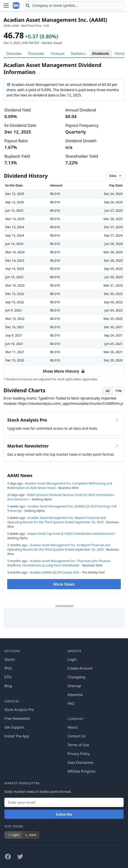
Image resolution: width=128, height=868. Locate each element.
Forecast (58, 54)
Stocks (10, 659)
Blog (8, 686)
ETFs (8, 677)
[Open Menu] (6, 6)
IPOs (8, 668)
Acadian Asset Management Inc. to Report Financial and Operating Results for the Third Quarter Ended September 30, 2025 (59, 547)
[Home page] (16, 6)
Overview (14, 54)
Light (13, 835)
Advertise (75, 695)
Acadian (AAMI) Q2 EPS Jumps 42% (55, 572)
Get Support (14, 727)
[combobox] (74, 6)
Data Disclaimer (81, 763)
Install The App (17, 736)
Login (72, 659)
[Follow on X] (20, 857)
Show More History (64, 371)
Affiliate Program (82, 771)
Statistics (78, 54)
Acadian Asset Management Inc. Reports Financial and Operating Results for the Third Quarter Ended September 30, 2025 (57, 520)
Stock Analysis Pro (19, 710)
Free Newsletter (17, 718)
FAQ (71, 703)
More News (64, 584)
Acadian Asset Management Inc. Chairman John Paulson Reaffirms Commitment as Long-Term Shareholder (59, 563)
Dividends (101, 54)
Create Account (80, 668)
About (73, 727)
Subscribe (64, 814)
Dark (31, 835)
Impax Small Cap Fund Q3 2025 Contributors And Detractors (71, 534)
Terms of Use (78, 745)
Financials (36, 54)
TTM (118, 391)
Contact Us (77, 736)
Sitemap (74, 686)
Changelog (77, 677)
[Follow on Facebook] (8, 857)
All (107, 391)
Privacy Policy (79, 754)
